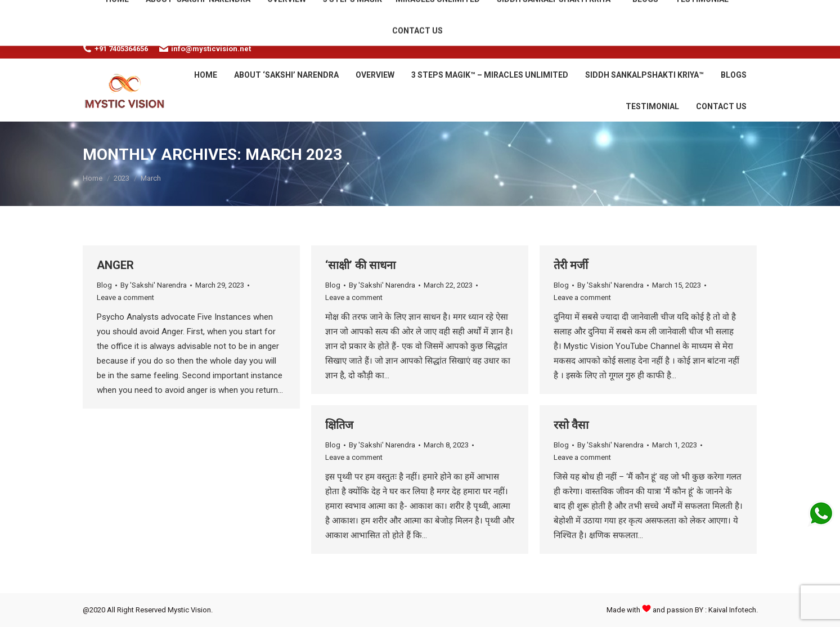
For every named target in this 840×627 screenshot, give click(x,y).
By (154, 285)
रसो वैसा (571, 425)
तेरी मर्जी (571, 265)
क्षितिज (339, 425)
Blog (104, 285)
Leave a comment (125, 297)
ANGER (115, 265)
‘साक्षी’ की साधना (360, 265)
